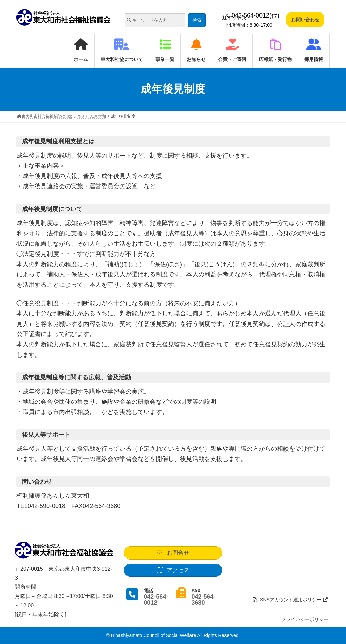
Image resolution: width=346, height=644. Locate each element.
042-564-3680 (203, 603)
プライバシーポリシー (305, 619)
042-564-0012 (156, 603)
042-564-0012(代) (253, 15)
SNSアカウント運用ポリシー (291, 600)
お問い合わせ (305, 20)
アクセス (234, 18)
